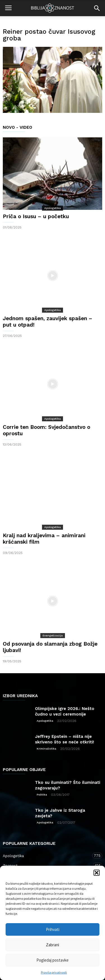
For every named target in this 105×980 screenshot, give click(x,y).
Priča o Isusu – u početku (36, 216)
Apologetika (53, 208)
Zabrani (53, 945)
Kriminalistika (46, 749)
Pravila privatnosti (54, 972)
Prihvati (53, 929)
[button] (97, 873)
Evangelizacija (53, 635)
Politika (42, 795)
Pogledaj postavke (53, 960)
